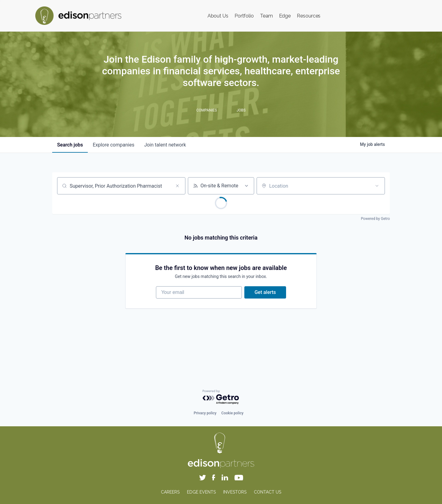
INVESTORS (235, 492)
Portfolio (244, 16)
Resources (309, 16)
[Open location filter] (377, 186)
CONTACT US (268, 492)
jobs (70, 145)
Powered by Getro (375, 219)
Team (266, 16)
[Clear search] (177, 186)
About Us (218, 16)
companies (113, 145)
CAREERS (170, 492)
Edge (285, 16)
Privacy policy (205, 413)
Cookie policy (232, 413)
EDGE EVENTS (201, 492)
